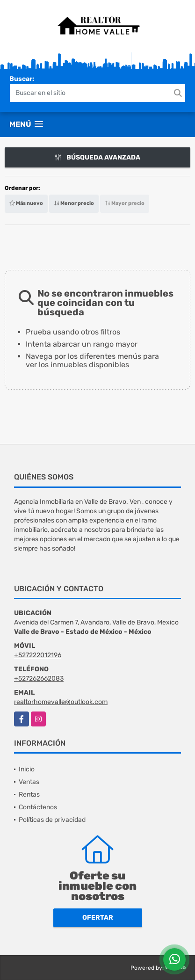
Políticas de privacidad (52, 820)
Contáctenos (38, 807)
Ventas (29, 782)
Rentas (29, 795)
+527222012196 (38, 655)
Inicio (27, 769)
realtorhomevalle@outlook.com (61, 702)
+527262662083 (39, 679)
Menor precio (74, 203)
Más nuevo (26, 203)
